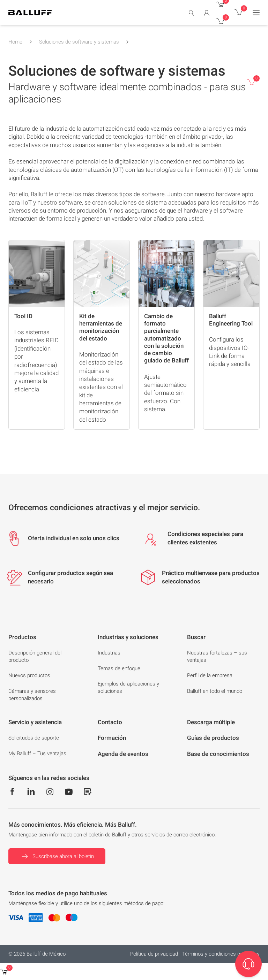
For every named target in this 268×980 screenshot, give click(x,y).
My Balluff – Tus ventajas (37, 753)
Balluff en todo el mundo (215, 691)
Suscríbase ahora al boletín (57, 856)
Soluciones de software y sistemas (79, 42)
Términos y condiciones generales (221, 954)
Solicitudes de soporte (34, 738)
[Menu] (256, 13)
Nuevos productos (29, 675)
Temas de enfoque (119, 668)
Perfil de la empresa (210, 675)
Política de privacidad (154, 954)
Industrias (109, 653)
